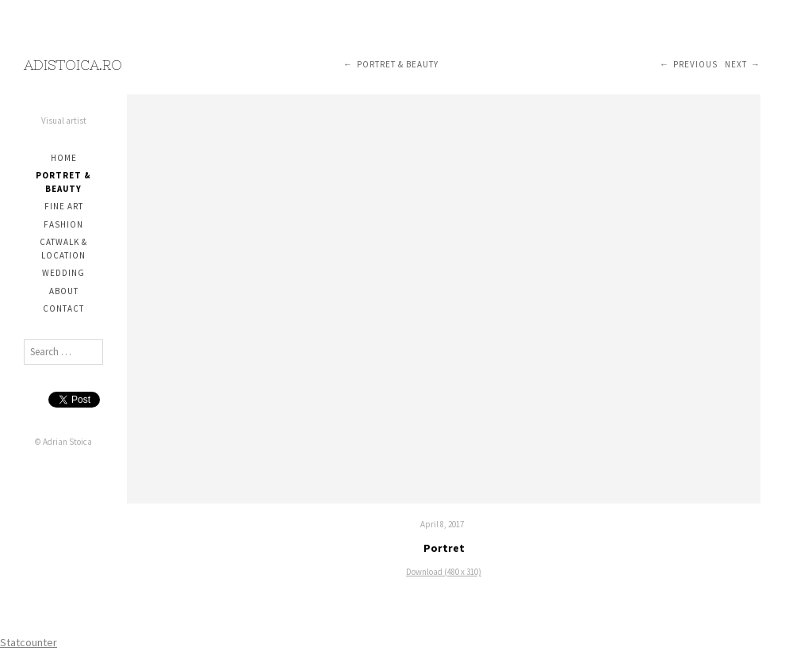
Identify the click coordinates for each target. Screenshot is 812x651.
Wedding (63, 273)
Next (736, 64)
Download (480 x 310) (444, 572)
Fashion (63, 224)
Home (64, 158)
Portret (444, 548)
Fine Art (64, 206)
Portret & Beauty (63, 182)
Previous (695, 64)
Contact (63, 308)
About (64, 291)
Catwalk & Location (63, 249)
